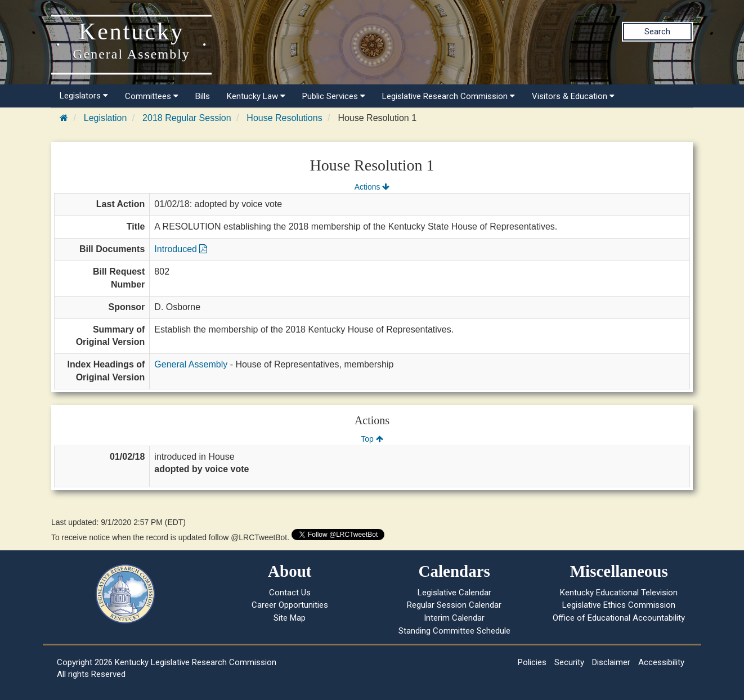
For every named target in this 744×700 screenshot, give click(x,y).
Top (372, 439)
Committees (152, 96)
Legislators (84, 96)
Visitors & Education (573, 96)
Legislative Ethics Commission (619, 605)
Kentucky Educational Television (619, 593)
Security (569, 662)
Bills (203, 96)
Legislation (106, 118)
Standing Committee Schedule (454, 631)
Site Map (290, 618)
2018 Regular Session (187, 118)
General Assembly (191, 364)
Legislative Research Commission (449, 96)
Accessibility (661, 662)
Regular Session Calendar (454, 605)
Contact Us (290, 593)
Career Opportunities (290, 605)
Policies (532, 662)
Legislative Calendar (454, 593)
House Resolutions (284, 118)
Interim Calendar (454, 618)
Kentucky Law (256, 96)
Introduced (181, 249)
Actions (372, 187)
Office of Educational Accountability (619, 618)
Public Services (334, 96)
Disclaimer (611, 662)
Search (657, 32)
